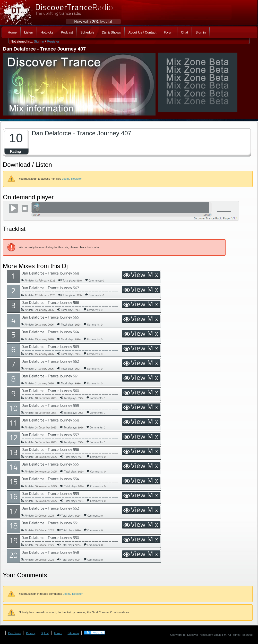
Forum (58, 633)
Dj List (45, 633)
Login (65, 179)
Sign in (39, 41)
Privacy (31, 633)
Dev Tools (14, 633)
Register (53, 41)
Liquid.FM (220, 635)
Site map (73, 633)
